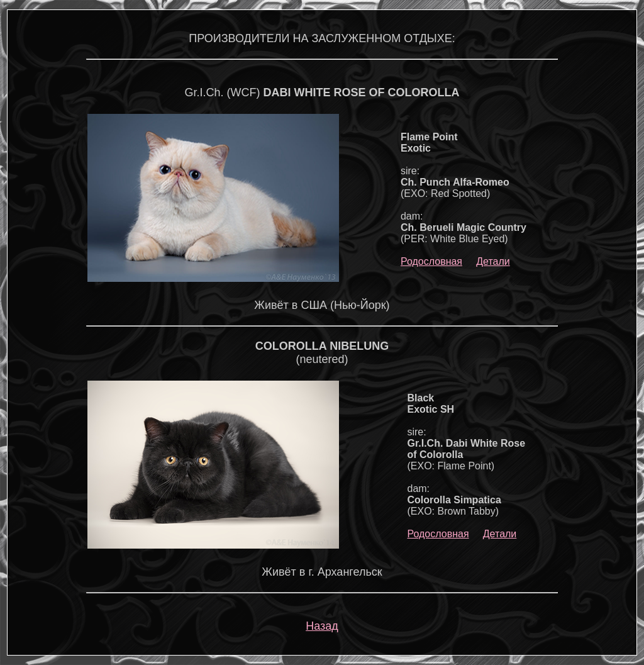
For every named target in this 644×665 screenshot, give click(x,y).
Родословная (431, 261)
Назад (322, 626)
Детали (493, 261)
